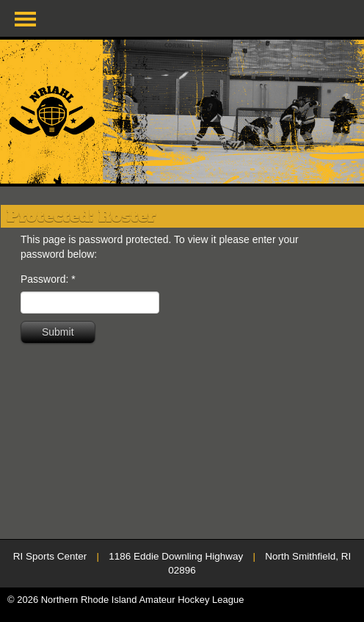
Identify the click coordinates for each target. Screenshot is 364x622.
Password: (48, 279)
